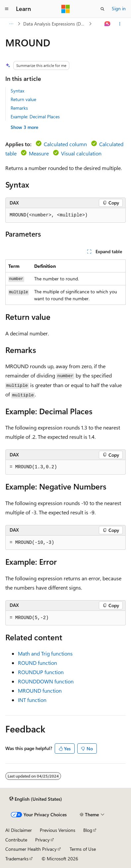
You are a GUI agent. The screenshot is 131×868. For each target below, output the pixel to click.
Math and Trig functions (45, 653)
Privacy (42, 840)
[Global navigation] (7, 9)
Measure (39, 153)
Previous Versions (58, 830)
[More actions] (120, 24)
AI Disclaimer (19, 830)
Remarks (19, 108)
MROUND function (40, 691)
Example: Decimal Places (35, 116)
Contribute (16, 840)
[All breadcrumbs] (11, 24)
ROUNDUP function (41, 672)
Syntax (17, 91)
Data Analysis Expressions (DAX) (55, 24)
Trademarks (17, 859)
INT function (32, 700)
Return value (23, 99)
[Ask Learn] (108, 24)
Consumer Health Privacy (31, 849)
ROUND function (37, 663)
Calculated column (65, 144)
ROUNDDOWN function (46, 681)
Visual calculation (81, 153)
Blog (88, 830)
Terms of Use (83, 849)
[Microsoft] (66, 9)
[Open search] (102, 9)
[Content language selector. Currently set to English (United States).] (36, 799)
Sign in (119, 8)
